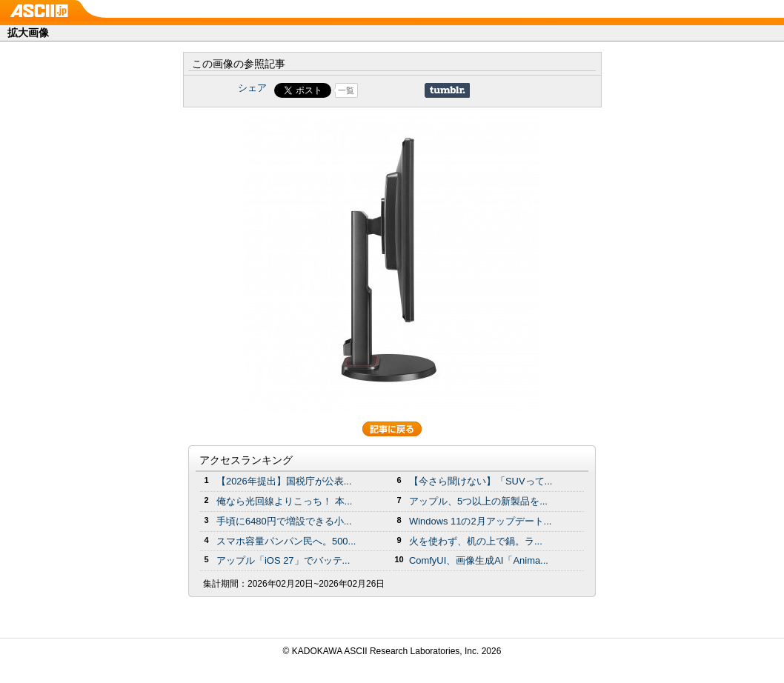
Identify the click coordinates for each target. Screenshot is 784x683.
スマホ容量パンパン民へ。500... (286, 541)
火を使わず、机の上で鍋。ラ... (476, 541)
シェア (252, 88)
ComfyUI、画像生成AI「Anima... (479, 560)
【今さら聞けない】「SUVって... (481, 481)
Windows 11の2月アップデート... (480, 521)
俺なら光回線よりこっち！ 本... (284, 501)
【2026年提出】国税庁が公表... (284, 481)
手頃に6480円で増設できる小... (284, 521)
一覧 (346, 90)
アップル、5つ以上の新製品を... (478, 501)
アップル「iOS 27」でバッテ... (283, 560)
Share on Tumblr (447, 90)
